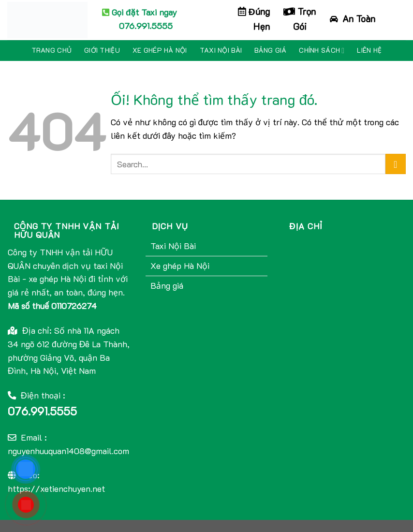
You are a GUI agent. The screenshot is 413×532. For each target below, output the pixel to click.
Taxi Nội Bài (221, 50)
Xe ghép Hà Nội (160, 50)
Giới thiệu (102, 50)
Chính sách (322, 50)
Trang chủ (52, 50)
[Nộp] (396, 164)
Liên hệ (369, 50)
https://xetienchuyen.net (56, 488)
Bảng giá (270, 50)
